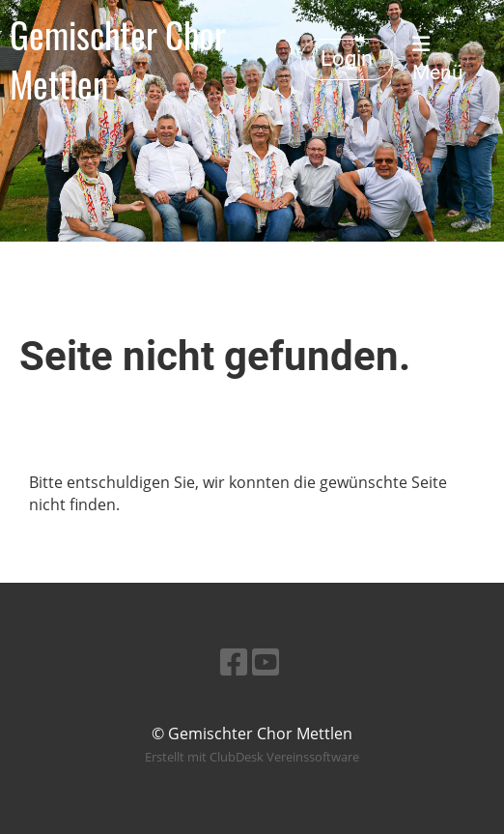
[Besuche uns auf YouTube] (266, 661)
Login (347, 58)
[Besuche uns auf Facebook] (234, 661)
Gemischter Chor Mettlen (118, 59)
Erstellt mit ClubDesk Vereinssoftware (252, 757)
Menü (438, 59)
